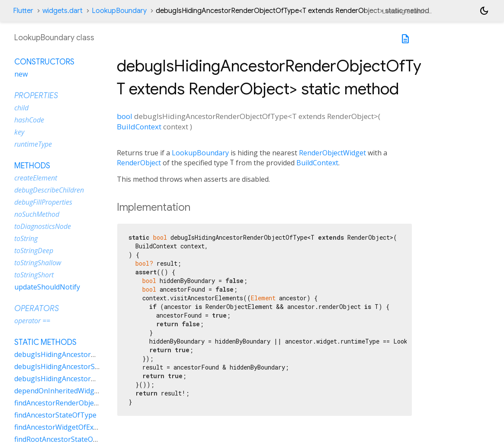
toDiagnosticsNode (43, 226)
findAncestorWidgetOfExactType (67, 427)
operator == (32, 321)
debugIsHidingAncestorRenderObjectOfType (87, 354)
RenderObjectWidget (332, 153)
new (21, 74)
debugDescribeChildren (49, 190)
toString (26, 238)
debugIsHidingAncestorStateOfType (73, 367)
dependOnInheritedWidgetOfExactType (78, 391)
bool (125, 116)
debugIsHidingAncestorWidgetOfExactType (85, 379)
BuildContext (139, 127)
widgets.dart (63, 11)
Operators (37, 309)
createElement (36, 178)
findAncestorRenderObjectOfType (69, 403)
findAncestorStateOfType (55, 415)
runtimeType (33, 144)
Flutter (23, 11)
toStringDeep (34, 251)
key (19, 132)
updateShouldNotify (47, 287)
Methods (32, 166)
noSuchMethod (37, 214)
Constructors (44, 62)
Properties (36, 96)
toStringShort (34, 275)
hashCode (29, 120)
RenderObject (139, 163)
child (21, 108)
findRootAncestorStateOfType (63, 439)
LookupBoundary (119, 11)
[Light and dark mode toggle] (484, 11)
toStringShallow (38, 263)
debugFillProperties (43, 202)
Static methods (45, 342)
